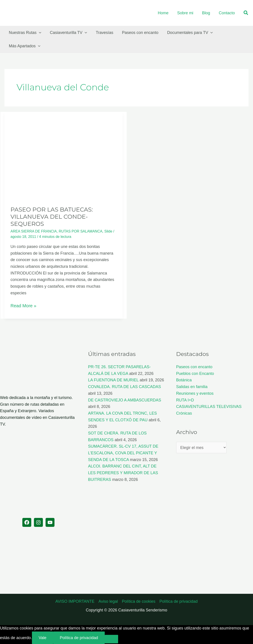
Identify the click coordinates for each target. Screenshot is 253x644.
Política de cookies (139, 601)
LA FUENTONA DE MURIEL (113, 380)
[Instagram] (38, 522)
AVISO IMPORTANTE (75, 601)
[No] (111, 639)
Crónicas (184, 413)
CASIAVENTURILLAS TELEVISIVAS (209, 407)
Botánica (184, 380)
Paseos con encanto (194, 367)
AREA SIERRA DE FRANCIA (34, 231)
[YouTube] (50, 522)
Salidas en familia (192, 387)
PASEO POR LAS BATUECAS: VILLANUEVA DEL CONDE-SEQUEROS (52, 217)
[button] (246, 13)
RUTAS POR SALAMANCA (80, 231)
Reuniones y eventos (195, 393)
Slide (108, 231)
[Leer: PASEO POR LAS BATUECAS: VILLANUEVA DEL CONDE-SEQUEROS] (64, 156)
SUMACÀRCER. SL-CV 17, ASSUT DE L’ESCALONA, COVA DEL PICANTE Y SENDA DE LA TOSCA (123, 453)
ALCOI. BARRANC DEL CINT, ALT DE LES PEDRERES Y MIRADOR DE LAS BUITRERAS (123, 473)
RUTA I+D (185, 400)
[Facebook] (27, 522)
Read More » (23, 306)
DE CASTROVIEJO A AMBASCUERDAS (124, 400)
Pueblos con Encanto (195, 374)
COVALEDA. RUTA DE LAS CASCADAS (124, 387)
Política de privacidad (179, 601)
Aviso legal (108, 601)
